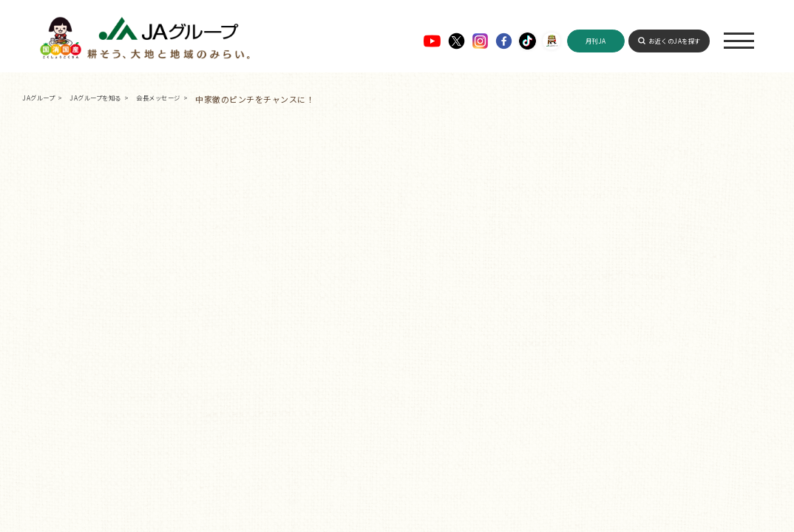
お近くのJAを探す (675, 41)
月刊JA (596, 41)
